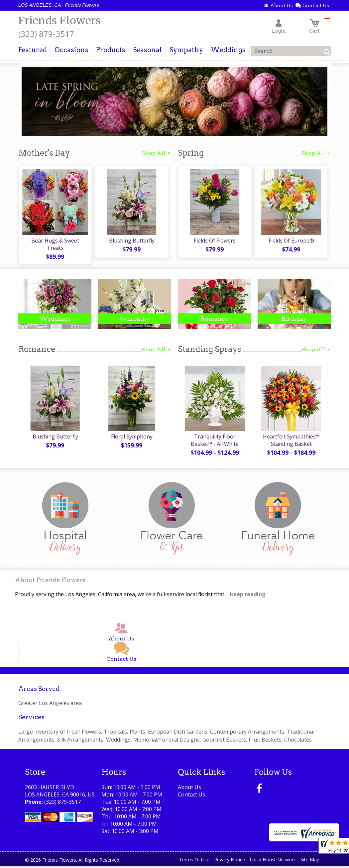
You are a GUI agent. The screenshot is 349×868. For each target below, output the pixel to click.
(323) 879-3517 (46, 34)
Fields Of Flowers (214, 241)
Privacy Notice (230, 861)
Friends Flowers (59, 21)
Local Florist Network (273, 861)
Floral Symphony (131, 438)
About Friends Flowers (50, 582)
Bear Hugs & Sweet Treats (55, 245)
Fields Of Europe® (291, 241)
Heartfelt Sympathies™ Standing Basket (291, 442)
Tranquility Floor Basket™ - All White (214, 442)
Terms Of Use (194, 861)
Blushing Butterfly (131, 241)
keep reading (248, 596)
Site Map (310, 861)
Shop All (157, 153)
